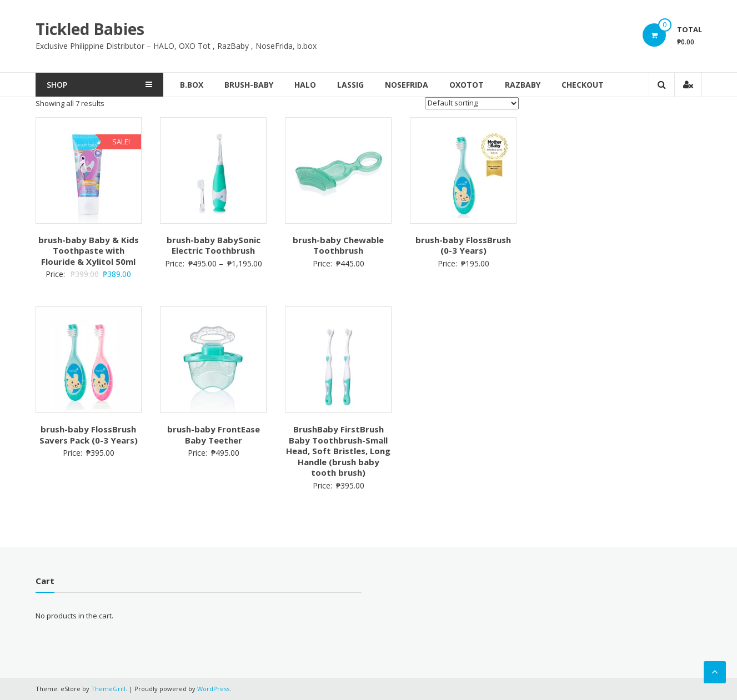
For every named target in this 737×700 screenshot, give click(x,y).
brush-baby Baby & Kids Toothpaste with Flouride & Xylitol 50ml (89, 251)
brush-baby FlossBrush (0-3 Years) (463, 245)
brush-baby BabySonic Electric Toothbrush (214, 245)
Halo (305, 85)
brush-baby (249, 85)
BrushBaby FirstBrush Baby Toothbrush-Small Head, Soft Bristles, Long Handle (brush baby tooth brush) (338, 451)
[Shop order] (472, 103)
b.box (192, 85)
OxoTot (467, 85)
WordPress (213, 689)
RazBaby (523, 85)
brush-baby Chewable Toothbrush (338, 245)
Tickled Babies (90, 29)
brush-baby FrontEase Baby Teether (214, 435)
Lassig (350, 85)
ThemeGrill (108, 689)
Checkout (583, 85)
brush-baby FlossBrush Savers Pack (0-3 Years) (89, 435)
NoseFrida (407, 85)
